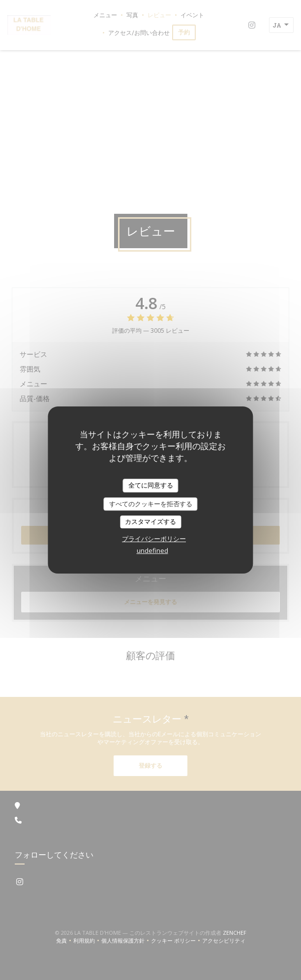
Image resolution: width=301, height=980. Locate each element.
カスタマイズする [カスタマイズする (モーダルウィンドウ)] (150, 521)
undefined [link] (152, 550)
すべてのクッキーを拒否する (151, 504)
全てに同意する (151, 485)
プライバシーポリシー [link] (154, 539)
